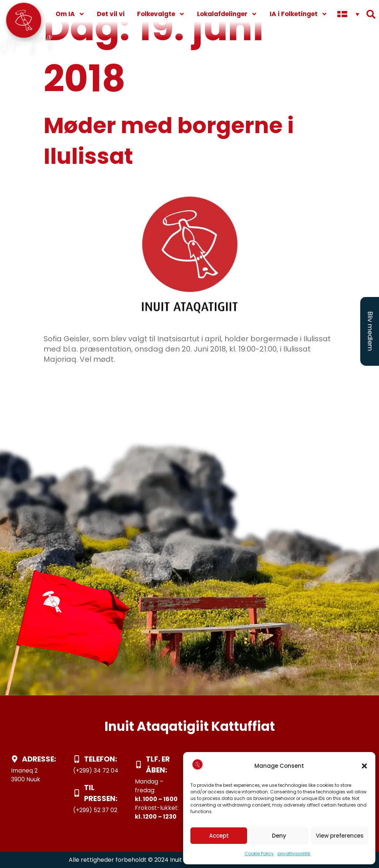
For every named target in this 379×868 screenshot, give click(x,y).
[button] (364, 766)
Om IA (70, 14)
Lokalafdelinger (227, 14)
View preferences (340, 836)
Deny (279, 836)
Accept (219, 836)
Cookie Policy (259, 854)
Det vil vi (111, 14)
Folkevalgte (161, 14)
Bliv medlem (370, 331)
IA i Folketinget (299, 14)
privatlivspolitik (294, 854)
